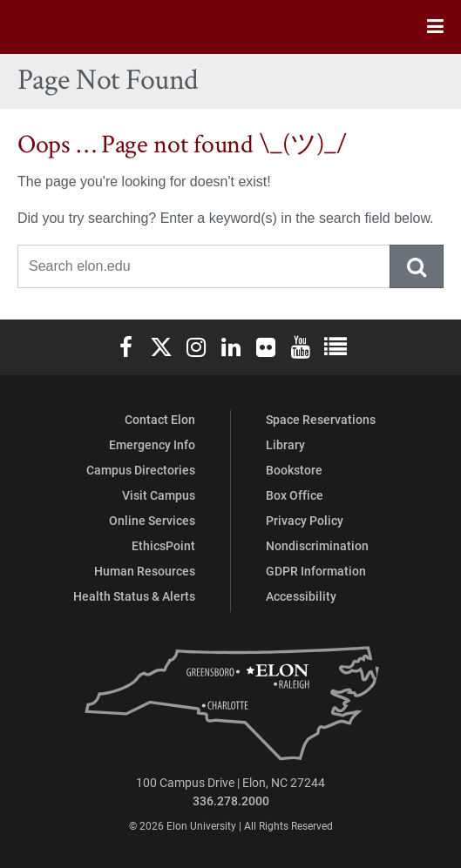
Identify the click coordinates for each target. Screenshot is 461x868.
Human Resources (145, 571)
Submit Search (417, 266)
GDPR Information (316, 571)
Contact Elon (160, 419)
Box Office (295, 495)
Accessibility (301, 596)
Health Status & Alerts (134, 596)
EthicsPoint (163, 545)
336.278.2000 (231, 801)
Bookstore (294, 470)
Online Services (152, 520)
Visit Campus (159, 495)
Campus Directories (141, 470)
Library (285, 444)
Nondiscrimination (317, 545)
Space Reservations (321, 419)
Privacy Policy (305, 520)
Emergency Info (152, 444)
